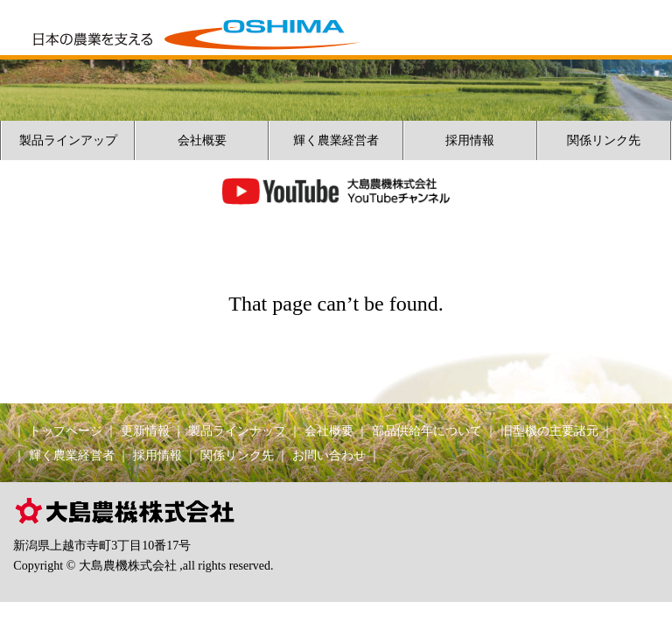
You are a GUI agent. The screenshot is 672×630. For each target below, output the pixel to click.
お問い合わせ (329, 455)
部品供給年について (427, 431)
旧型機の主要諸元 (549, 431)
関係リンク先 (604, 140)
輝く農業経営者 (336, 140)
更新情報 (145, 431)
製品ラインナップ (237, 431)
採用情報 (470, 140)
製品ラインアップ (68, 140)
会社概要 (202, 140)
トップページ (66, 431)
